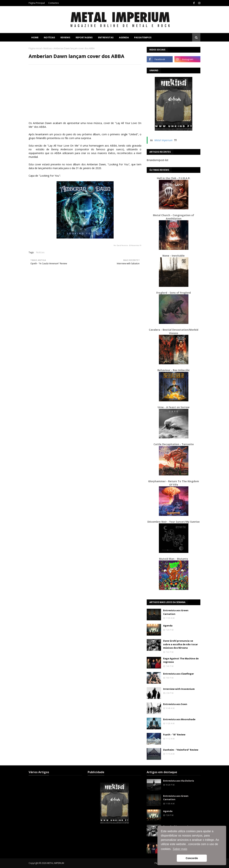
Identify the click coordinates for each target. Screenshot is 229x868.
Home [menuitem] (35, 37)
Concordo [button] (192, 858)
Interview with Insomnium (179, 689)
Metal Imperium (163, 140)
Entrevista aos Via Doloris (179, 781)
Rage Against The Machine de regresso (181, 660)
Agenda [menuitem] (124, 37)
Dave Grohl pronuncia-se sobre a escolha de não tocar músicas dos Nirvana (181, 644)
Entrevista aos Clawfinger (179, 674)
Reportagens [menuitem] (84, 37)
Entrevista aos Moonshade (179, 719)
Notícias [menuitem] (49, 37)
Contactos (53, 3)
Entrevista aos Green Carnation (176, 612)
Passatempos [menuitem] (143, 37)
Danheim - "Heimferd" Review (181, 750)
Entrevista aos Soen (175, 704)
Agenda (168, 626)
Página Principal (37, 3)
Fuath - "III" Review (174, 735)
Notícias (48, 48)
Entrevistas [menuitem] (106, 37)
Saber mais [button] (180, 849)
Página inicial (35, 48)
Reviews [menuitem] (65, 37)
